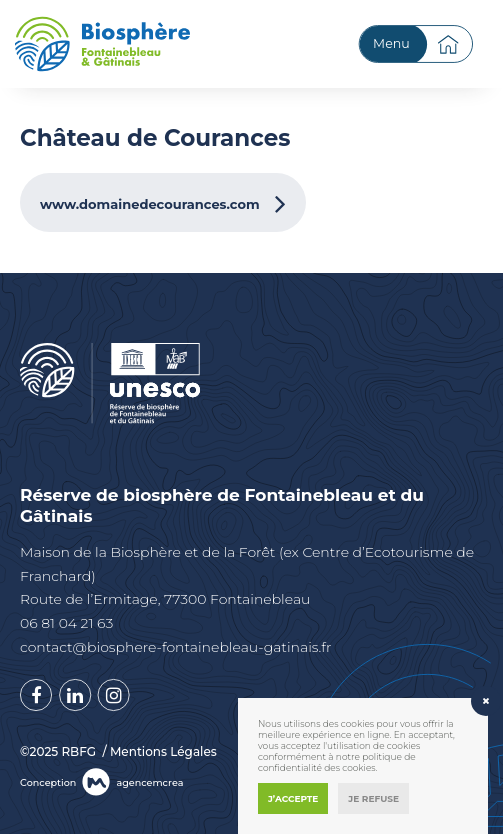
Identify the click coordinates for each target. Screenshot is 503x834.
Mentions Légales (163, 752)
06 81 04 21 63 (66, 623)
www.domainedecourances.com (150, 204)
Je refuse (373, 798)
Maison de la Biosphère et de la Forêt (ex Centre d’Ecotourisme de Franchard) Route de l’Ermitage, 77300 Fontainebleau (247, 576)
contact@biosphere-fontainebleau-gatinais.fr (175, 647)
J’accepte (293, 798)
